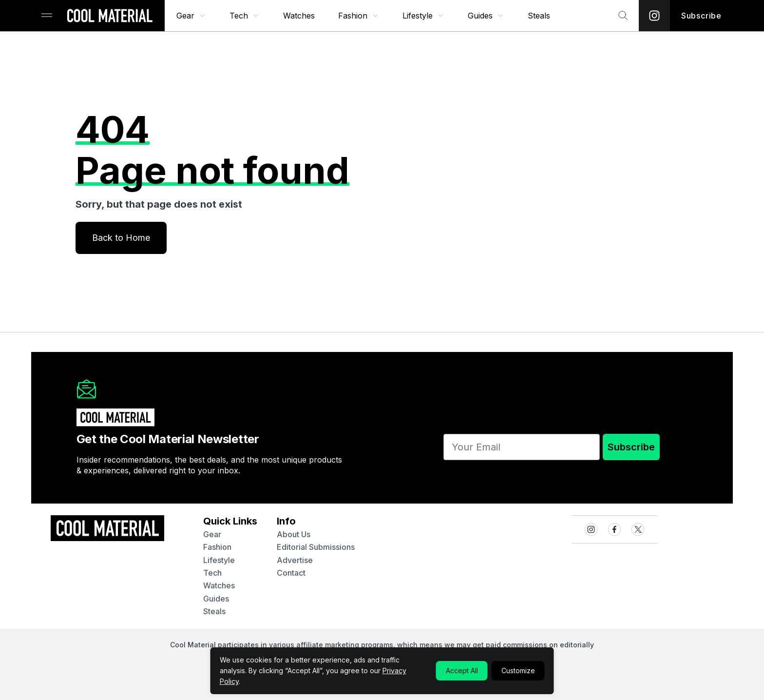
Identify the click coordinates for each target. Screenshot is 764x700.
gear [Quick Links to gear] (212, 534)
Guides (486, 16)
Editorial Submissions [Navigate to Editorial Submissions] (316, 547)
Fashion (359, 16)
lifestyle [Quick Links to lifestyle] (219, 560)
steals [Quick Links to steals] (214, 611)
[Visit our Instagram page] (654, 16)
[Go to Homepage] (110, 17)
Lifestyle (423, 16)
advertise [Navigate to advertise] (295, 560)
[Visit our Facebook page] (614, 529)
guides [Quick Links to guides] (216, 599)
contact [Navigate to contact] (291, 573)
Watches (299, 16)
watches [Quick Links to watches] (219, 585)
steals (539, 16)
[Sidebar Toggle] (47, 16)
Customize (518, 671)
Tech (245, 16)
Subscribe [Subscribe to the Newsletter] (701, 16)
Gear (191, 16)
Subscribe (631, 447)
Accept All (462, 671)
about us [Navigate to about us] (294, 534)
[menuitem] (191, 16)
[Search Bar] (623, 16)
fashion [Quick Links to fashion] (217, 547)
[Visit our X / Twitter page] (638, 529)
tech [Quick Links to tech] (212, 573)
